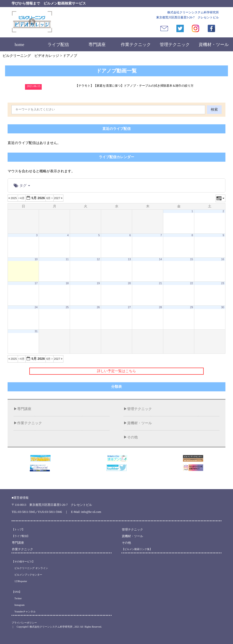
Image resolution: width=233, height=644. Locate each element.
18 (67, 283)
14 (160, 259)
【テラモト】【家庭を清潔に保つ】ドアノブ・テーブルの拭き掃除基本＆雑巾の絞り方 (134, 86)
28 (160, 307)
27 (129, 307)
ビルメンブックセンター (27, 575)
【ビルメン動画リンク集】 (137, 549)
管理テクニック (175, 45)
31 (36, 331)
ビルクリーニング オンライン (30, 568)
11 (67, 259)
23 (223, 283)
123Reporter (19, 581)
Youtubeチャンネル (24, 612)
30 (223, 307)
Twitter (17, 598)
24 (36, 307)
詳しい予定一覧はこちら (116, 371)
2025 (13, 198)
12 (98, 259)
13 (129, 259)
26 (98, 307)
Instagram (18, 605)
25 (67, 307)
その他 (132, 437)
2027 (59, 198)
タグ (22, 185)
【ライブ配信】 (21, 536)
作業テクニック (136, 45)
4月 (22, 198)
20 (129, 283)
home (19, 45)
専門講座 (97, 45)
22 (192, 283)
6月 (50, 198)
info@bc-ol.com (91, 512)
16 (223, 259)
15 (192, 259)
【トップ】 (18, 529)
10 (36, 259)
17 (36, 283)
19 (98, 283)
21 (160, 283)
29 (192, 307)
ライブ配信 (58, 45)
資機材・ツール (214, 45)
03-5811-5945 (27, 512)
